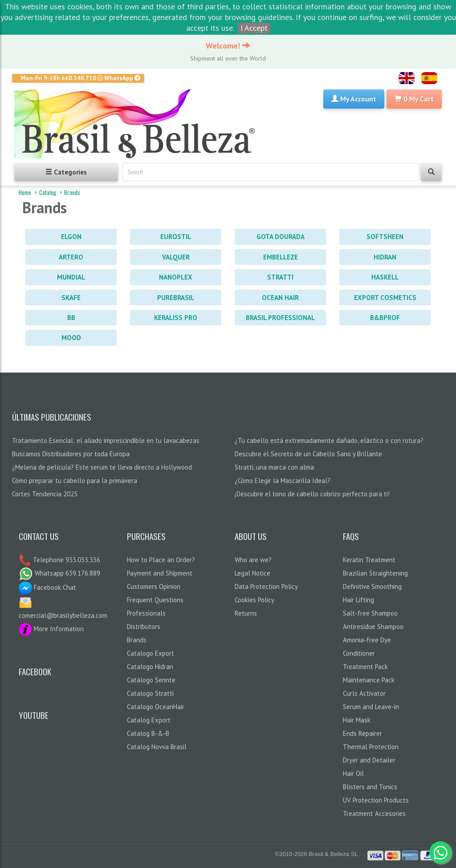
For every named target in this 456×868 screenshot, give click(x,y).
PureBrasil (176, 298)
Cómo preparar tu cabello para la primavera (75, 481)
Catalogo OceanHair (156, 707)
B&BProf (385, 318)
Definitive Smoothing (372, 586)
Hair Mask (357, 720)
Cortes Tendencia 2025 (45, 494)
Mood (71, 338)
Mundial (71, 277)
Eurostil (176, 237)
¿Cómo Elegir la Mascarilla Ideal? (283, 481)
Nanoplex (176, 277)
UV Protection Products (376, 800)
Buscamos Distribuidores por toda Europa (71, 454)
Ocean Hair (280, 298)
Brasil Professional (280, 318)
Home (25, 192)
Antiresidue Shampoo (373, 627)
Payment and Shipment (160, 573)
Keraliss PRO (176, 318)
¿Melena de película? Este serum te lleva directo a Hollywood (102, 467)
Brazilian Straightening (375, 573)
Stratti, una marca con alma (274, 467)
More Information (51, 629)
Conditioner (359, 653)
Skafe (71, 298)
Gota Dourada (281, 237)
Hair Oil (353, 773)
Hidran (385, 257)
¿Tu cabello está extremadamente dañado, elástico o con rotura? (329, 440)
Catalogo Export (151, 653)
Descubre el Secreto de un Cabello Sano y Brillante (308, 454)
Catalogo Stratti (150, 693)
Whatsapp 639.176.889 (59, 573)
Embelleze (281, 257)
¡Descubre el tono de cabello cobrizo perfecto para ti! (312, 494)
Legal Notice (252, 573)
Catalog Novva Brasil (157, 747)
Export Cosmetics (385, 298)
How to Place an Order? (161, 560)
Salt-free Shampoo (370, 613)
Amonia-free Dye (367, 640)
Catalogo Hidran (150, 667)
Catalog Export (149, 720)
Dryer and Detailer (369, 760)
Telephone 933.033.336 (66, 560)
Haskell (385, 277)
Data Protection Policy (266, 586)
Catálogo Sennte (151, 680)
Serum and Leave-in (371, 707)
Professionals (146, 613)
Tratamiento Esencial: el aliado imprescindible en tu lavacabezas (106, 440)
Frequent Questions (155, 600)
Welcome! (228, 46)
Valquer (176, 257)
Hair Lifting (358, 600)
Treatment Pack (365, 667)
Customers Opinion (154, 586)
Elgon (71, 237)
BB (71, 318)
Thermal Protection (371, 747)
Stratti (280, 277)
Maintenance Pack (369, 680)
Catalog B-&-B (148, 733)
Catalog (48, 192)
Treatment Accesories (374, 813)
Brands (72, 192)
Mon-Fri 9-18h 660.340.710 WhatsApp (81, 78)
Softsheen (385, 237)
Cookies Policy (254, 600)
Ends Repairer (362, 733)
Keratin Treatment (369, 560)
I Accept (254, 28)
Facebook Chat (47, 587)
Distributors (144, 627)
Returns (246, 613)
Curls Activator (364, 693)
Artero (71, 257)
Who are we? (253, 560)
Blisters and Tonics (370, 787)
